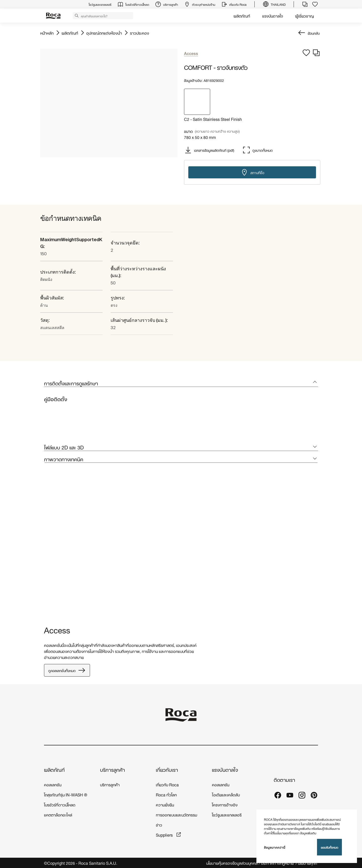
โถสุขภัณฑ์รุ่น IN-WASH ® (66, 794)
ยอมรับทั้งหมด (329, 847)
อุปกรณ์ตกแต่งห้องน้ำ (104, 33)
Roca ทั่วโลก (166, 794)
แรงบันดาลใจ (273, 15)
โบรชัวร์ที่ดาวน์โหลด (60, 804)
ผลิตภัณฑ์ (242, 15)
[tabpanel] (46, 545)
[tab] (181, 383)
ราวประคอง (140, 33)
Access (57, 629)
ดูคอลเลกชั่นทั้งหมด (67, 670)
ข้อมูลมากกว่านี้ (275, 847)
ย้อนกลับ (314, 33)
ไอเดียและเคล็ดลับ (226, 794)
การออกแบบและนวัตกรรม (176, 814)
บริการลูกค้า (112, 769)
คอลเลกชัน (53, 784)
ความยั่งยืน (165, 804)
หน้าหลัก (47, 33)
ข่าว (159, 824)
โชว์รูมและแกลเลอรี (227, 814)
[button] (77, 15)
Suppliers (165, 834)
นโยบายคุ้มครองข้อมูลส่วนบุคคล (232, 863)
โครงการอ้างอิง (225, 804)
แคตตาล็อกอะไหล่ (58, 814)
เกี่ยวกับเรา (167, 769)
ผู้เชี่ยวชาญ (305, 15)
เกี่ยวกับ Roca (167, 784)
